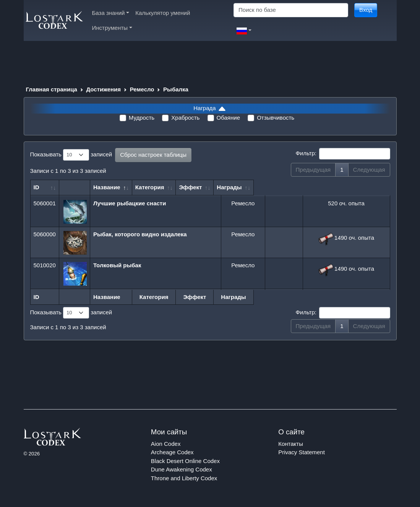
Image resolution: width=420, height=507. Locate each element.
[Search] (291, 10)
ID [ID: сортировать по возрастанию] (36, 187)
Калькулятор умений (163, 13)
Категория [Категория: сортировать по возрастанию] (240, 187)
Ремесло (142, 89)
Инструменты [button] (112, 28)
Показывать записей (71, 155)
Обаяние (228, 118)
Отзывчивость (276, 118)
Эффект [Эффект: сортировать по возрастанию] (281, 187)
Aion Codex (166, 444)
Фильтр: (343, 154)
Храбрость (185, 118)
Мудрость (142, 118)
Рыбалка (176, 89)
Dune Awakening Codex (182, 469)
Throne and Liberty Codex (184, 478)
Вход (366, 10)
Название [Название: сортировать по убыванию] (109, 187)
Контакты (291, 444)
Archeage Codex (172, 452)
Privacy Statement (302, 452)
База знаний (111, 13)
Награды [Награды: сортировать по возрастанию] (343, 187)
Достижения (104, 89)
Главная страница (52, 89)
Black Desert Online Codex (185, 461)
